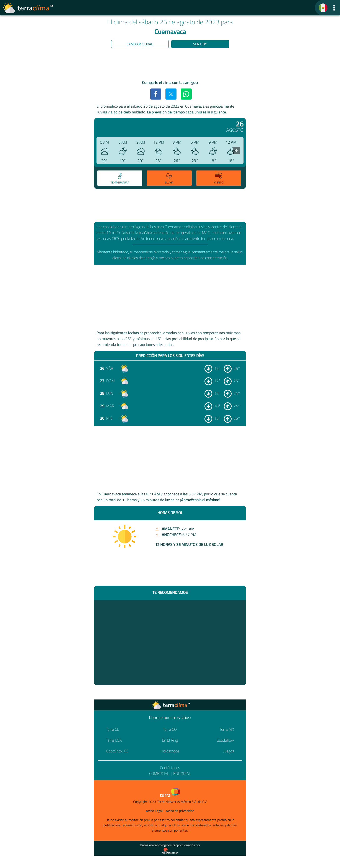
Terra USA (114, 740)
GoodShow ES (117, 751)
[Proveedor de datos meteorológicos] (170, 851)
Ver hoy (200, 44)
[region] (170, 65)
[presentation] (236, 151)
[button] (334, 8)
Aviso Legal (154, 811)
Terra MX (227, 729)
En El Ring (170, 740)
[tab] (120, 178)
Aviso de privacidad (180, 811)
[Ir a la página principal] (28, 8)
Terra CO (170, 729)
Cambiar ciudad (140, 44)
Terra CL (113, 729)
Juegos (229, 751)
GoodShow (225, 740)
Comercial (159, 774)
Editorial (182, 774)
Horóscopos (170, 751)
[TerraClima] (323, 8)
